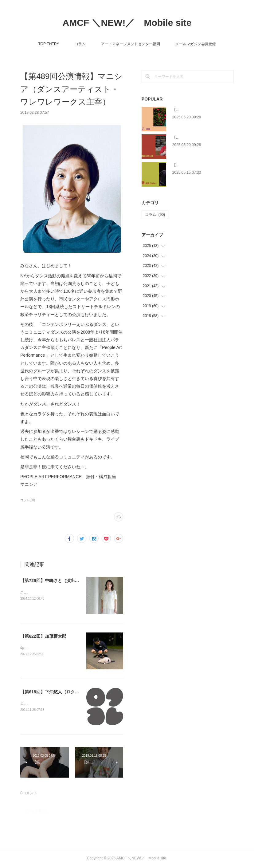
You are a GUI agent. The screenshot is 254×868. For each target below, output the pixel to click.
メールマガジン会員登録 (196, 44)
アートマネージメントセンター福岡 (131, 44)
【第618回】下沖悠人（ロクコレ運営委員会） (65, 692)
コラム (80, 44)
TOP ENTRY (49, 44)
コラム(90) (28, 500)
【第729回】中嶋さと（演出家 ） (52, 581)
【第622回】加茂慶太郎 (43, 636)
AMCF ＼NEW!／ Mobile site (127, 23)
